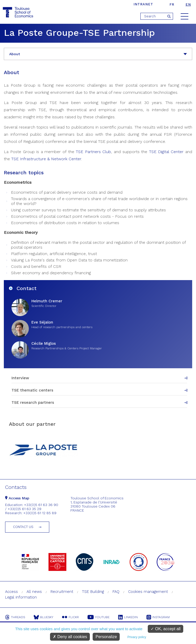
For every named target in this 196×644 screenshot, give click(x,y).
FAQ (116, 592)
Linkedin (128, 617)
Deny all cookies (70, 637)
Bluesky (44, 617)
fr (172, 4)
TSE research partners (33, 402)
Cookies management (148, 592)
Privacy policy (137, 637)
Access (11, 592)
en (188, 4)
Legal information (21, 597)
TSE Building (93, 592)
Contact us (23, 527)
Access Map (17, 498)
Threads (15, 617)
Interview (20, 378)
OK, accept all (166, 629)
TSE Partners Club (93, 152)
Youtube (99, 617)
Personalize (106, 637)
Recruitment (62, 592)
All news (34, 592)
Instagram (158, 617)
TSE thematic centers (32, 390)
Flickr (70, 617)
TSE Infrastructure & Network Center (46, 159)
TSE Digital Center (166, 152)
